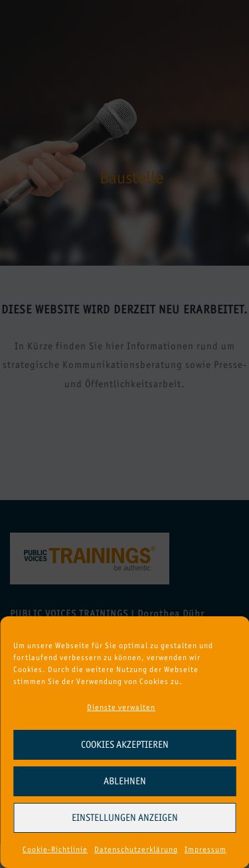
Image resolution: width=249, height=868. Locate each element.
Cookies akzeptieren (125, 744)
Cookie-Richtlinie (55, 849)
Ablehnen (125, 781)
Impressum (206, 849)
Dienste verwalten (121, 707)
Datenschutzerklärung (136, 849)
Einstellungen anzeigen (125, 818)
